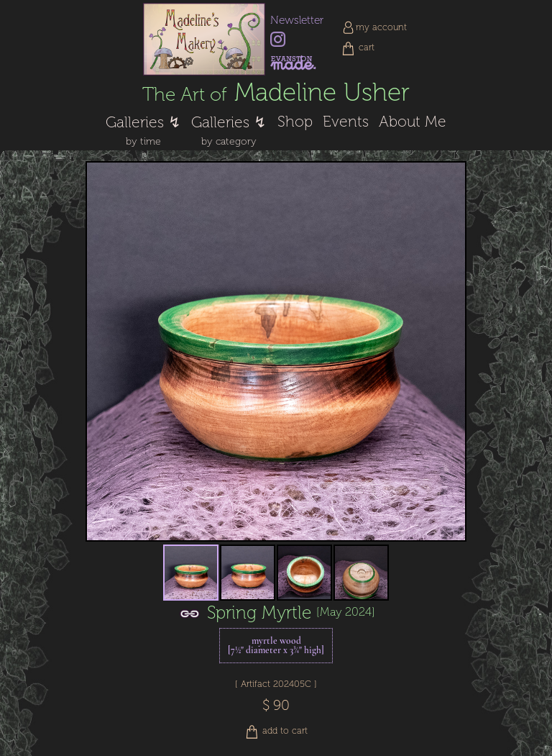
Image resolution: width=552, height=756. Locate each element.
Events (346, 122)
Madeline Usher (276, 92)
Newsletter (297, 20)
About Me (413, 122)
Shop (295, 122)
